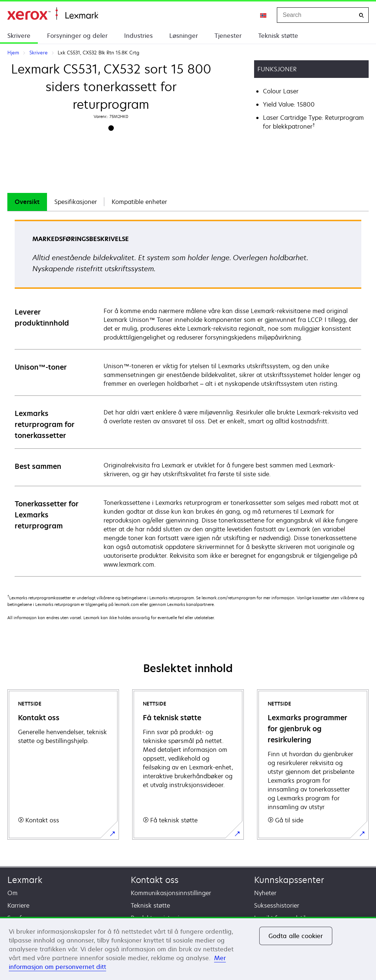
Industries (138, 36)
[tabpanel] (188, 398)
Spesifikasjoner (76, 202)
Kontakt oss (155, 880)
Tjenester (228, 36)
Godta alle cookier (296, 936)
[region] (188, 948)
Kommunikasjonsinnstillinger (171, 893)
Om (12, 893)
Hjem (53, 14)
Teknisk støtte (278, 36)
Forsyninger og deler (77, 36)
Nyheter (265, 893)
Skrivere (19, 36)
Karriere (18, 905)
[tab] (27, 202)
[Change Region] (264, 15)
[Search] (361, 15)
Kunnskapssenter (289, 880)
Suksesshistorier (277, 905)
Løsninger (184, 36)
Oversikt (27, 202)
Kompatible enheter (139, 202)
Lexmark (25, 880)
